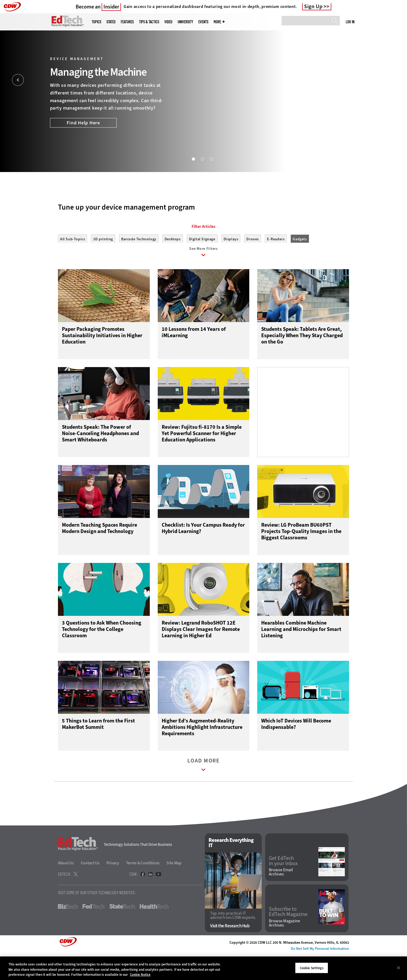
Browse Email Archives (281, 898)
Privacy (113, 889)
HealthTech (154, 933)
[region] (203, 968)
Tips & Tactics (149, 22)
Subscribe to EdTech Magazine (288, 938)
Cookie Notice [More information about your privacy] (140, 975)
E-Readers (276, 263)
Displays (231, 263)
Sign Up (313, 7)
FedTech (94, 933)
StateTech (122, 933)
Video (168, 22)
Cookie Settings (312, 968)
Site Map (174, 889)
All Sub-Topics (73, 263)
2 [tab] (202, 159)
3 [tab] (211, 159)
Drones (253, 263)
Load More (203, 792)
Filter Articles (203, 250)
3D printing (103, 263)
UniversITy (185, 22)
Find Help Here (83, 123)
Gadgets (300, 263)
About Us (66, 889)
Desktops (173, 263)
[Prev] (18, 80)
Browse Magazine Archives (284, 949)
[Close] (399, 968)
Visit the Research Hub (230, 952)
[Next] (389, 80)
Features (127, 22)
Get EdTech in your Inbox (283, 887)
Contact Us (90, 889)
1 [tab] (193, 159)
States (111, 22)
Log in (350, 22)
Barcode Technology (139, 263)
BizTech (68, 933)
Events (203, 22)
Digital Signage (202, 263)
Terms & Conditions (143, 889)
